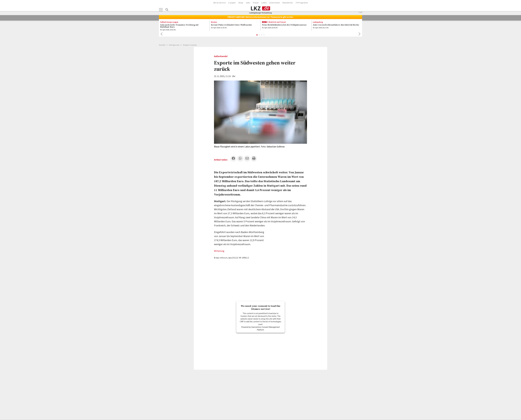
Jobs (248, 3)
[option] (183, 27)
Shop (241, 3)
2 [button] (259, 36)
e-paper (232, 3)
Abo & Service (219, 3)
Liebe (264, 3)
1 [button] (257, 36)
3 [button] (262, 36)
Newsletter (288, 3)
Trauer (256, 3)
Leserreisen (275, 3)
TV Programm (302, 3)
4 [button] (264, 36)
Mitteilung (220, 252)
